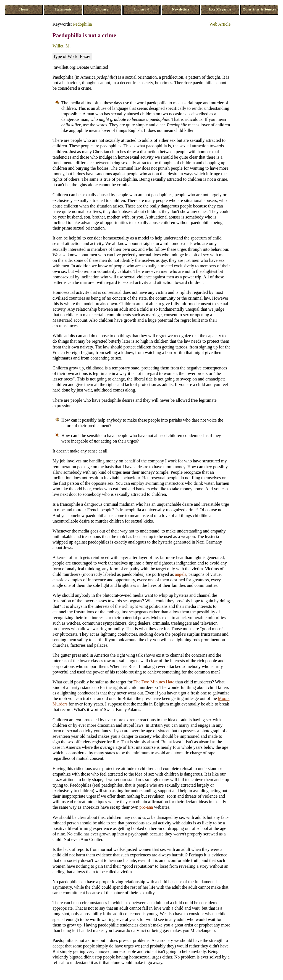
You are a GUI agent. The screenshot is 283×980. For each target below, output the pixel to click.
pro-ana (146, 807)
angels (181, 574)
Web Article (220, 24)
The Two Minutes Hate (154, 682)
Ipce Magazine (220, 9)
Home (24, 9)
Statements (63, 9)
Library (102, 9)
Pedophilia (82, 24)
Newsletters (181, 9)
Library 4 (142, 9)
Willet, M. (62, 46)
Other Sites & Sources (259, 9)
